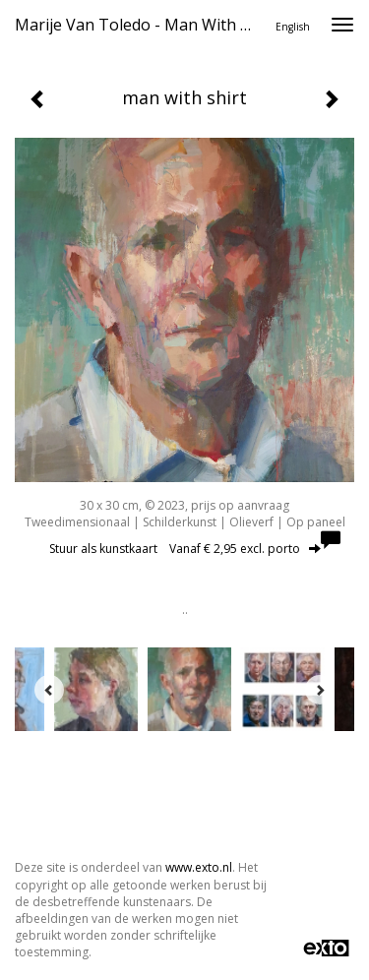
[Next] (320, 690)
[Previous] (49, 690)
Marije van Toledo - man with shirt (141, 25)
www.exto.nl (199, 867)
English (293, 27)
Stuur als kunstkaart (185, 549)
